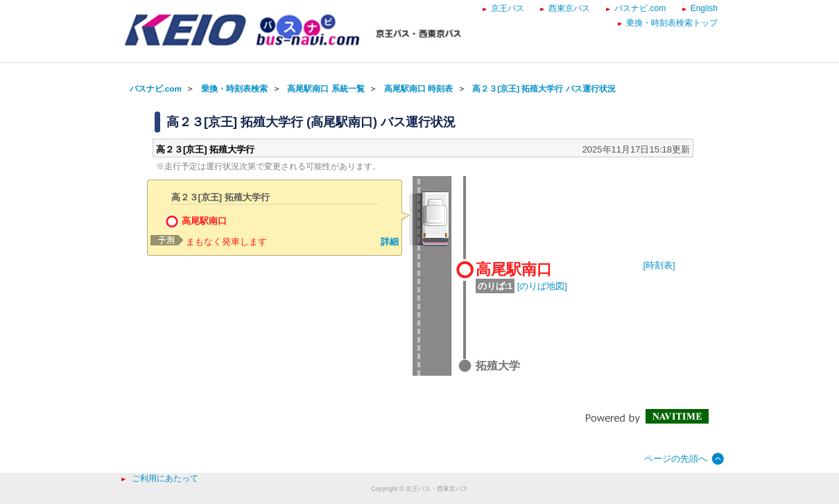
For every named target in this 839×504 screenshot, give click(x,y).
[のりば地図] (542, 286)
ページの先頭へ (676, 459)
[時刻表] (659, 265)
